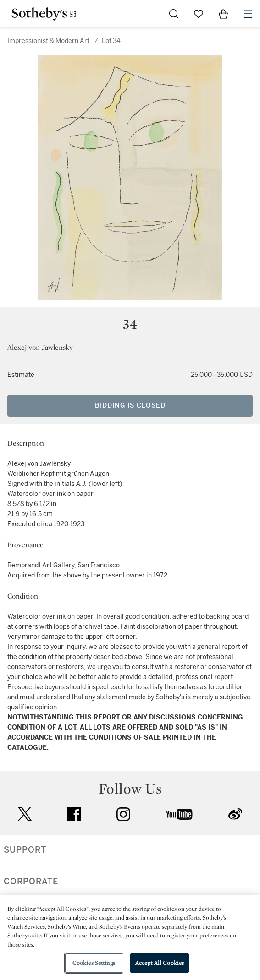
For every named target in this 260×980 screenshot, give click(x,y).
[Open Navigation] (248, 14)
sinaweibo (235, 814)
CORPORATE (31, 882)
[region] (130, 938)
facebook (74, 814)
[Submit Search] (174, 14)
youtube (179, 814)
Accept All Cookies (160, 963)
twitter (25, 814)
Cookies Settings (94, 963)
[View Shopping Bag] (223, 14)
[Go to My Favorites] (199, 14)
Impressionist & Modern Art (48, 41)
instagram (123, 814)
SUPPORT (25, 850)
